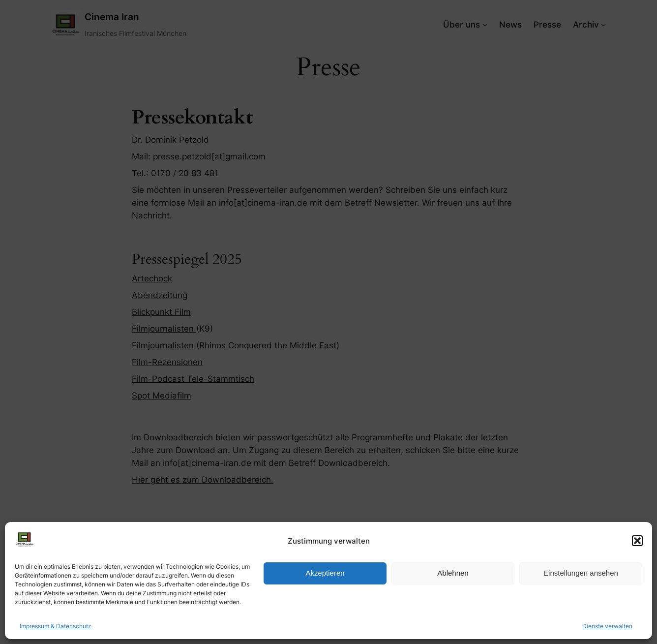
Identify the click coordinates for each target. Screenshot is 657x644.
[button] (637, 541)
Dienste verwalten (607, 626)
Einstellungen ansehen (581, 573)
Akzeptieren (325, 573)
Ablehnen (453, 573)
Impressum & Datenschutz (56, 626)
